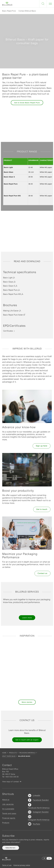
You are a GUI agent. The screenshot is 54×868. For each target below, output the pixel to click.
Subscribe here (11, 848)
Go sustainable (8, 809)
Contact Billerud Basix (27, 11)
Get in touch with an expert (27, 740)
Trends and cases (9, 813)
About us (6, 800)
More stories (27, 702)
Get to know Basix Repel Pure (27, 103)
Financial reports (9, 818)
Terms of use (7, 865)
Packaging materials (27, 753)
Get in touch (42, 509)
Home (4, 753)
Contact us (42, 573)
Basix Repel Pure (9, 11)
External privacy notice (22, 865)
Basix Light (8, 278)
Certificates (8, 331)
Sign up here (42, 446)
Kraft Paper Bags (9, 756)
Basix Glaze (8, 282)
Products (13, 753)
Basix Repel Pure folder (13, 315)
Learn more (27, 618)
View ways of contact (11, 782)
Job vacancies (8, 804)
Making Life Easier (11, 311)
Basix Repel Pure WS (12, 294)
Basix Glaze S (9, 286)
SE (44, 858)
